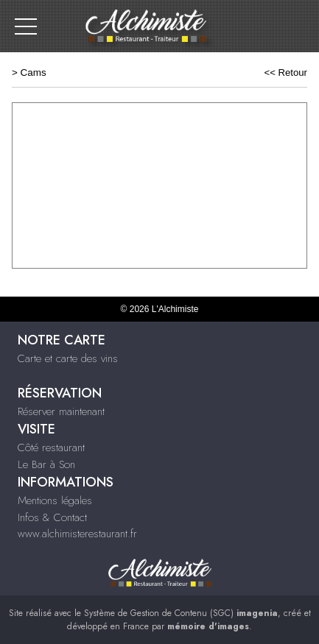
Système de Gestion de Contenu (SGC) (181, 613)
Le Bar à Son (46, 464)
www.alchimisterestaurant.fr (77, 534)
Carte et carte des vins (68, 358)
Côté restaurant (51, 447)
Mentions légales (55, 500)
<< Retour (285, 72)
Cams (34, 72)
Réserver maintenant (61, 411)
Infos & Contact (52, 517)
